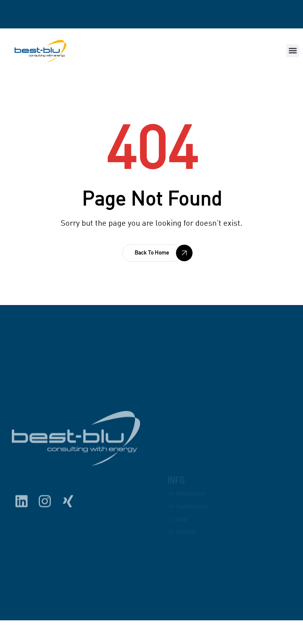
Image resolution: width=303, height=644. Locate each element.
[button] (293, 51)
